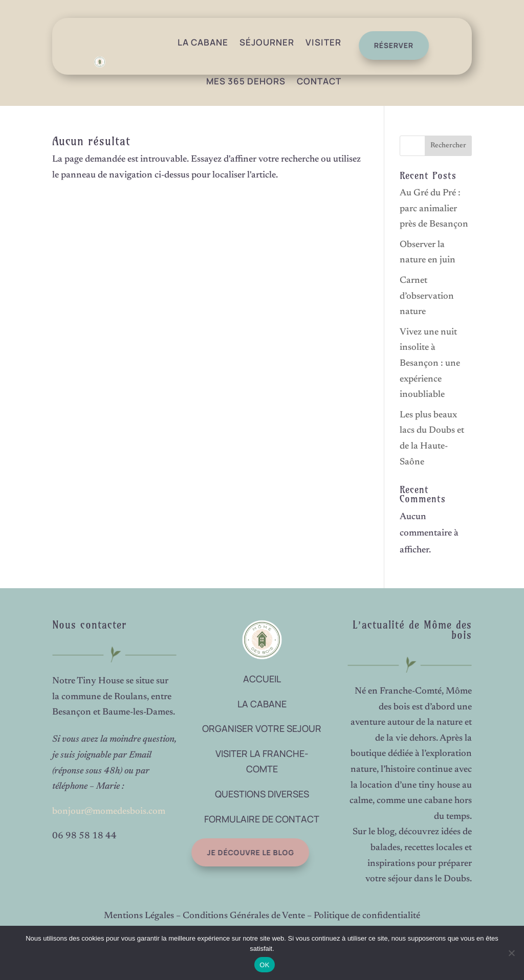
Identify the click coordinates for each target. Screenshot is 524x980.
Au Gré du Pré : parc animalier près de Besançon (434, 209)
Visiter (323, 42)
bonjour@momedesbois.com (109, 812)
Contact (319, 81)
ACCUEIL (262, 679)
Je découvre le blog (241, 852)
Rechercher (448, 146)
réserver (389, 45)
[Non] (511, 953)
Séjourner (267, 42)
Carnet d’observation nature (427, 296)
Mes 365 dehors (246, 81)
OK (264, 965)
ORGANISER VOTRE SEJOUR (262, 728)
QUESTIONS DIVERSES (262, 794)
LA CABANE (262, 704)
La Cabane (203, 42)
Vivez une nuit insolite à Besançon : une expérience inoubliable (430, 364)
